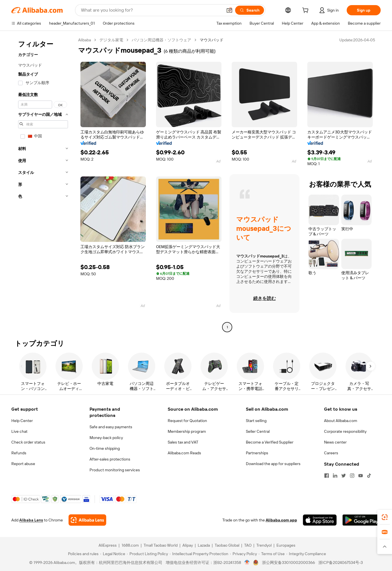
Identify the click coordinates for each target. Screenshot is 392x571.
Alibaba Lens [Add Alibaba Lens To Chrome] (31, 520)
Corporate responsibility (345, 431)
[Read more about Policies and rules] (82, 554)
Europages (286, 545)
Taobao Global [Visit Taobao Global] (227, 545)
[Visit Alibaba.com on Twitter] (344, 476)
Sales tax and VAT (183, 442)
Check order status (28, 442)
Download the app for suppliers (273, 464)
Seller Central (258, 431)
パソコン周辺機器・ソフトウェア (161, 40)
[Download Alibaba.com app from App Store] (320, 520)
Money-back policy (106, 438)
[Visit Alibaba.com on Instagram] (352, 476)
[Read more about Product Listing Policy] (147, 554)
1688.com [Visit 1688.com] (130, 545)
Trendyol (264, 545)
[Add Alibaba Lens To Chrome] (87, 520)
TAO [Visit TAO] (248, 545)
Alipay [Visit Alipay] (188, 545)
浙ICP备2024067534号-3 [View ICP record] (341, 563)
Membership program (187, 431)
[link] (385, 517)
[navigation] (43, 184)
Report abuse (23, 464)
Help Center (22, 421)
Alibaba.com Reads (184, 453)
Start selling (256, 421)
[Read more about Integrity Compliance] (306, 554)
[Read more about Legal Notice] (113, 554)
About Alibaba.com (341, 421)
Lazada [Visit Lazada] (204, 545)
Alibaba (85, 40)
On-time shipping (105, 448)
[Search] (250, 10)
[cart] (306, 11)
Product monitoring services (115, 470)
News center (335, 442)
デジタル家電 (111, 40)
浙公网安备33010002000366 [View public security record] (288, 563)
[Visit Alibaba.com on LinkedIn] (335, 476)
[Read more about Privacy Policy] (243, 554)
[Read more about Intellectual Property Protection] (199, 554)
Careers (331, 453)
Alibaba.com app (281, 520)
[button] (229, 10)
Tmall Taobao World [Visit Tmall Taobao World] (161, 545)
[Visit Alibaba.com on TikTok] (369, 476)
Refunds (19, 453)
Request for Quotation (187, 421)
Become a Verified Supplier (270, 442)
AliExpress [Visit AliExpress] (108, 545)
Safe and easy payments (111, 427)
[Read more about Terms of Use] (272, 554)
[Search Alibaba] (151, 10)
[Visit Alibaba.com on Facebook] (327, 476)
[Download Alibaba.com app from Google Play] (362, 520)
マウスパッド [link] (212, 40)
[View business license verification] (247, 563)
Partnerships (257, 453)
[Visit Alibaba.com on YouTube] (361, 476)
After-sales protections (110, 459)
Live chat (19, 431)
